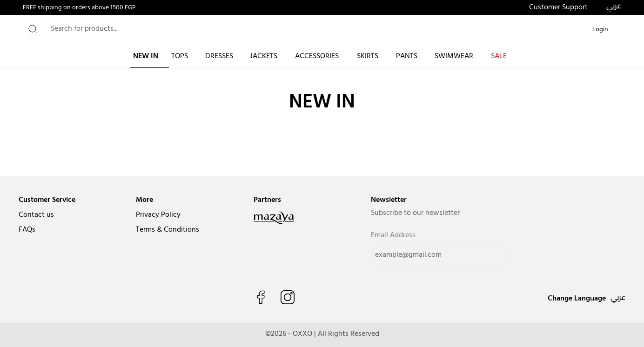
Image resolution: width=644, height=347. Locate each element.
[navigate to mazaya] (294, 218)
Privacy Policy (158, 215)
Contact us (36, 215)
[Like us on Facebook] (261, 297)
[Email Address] (441, 256)
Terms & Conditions (168, 230)
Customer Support (558, 7)
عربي (614, 6)
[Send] (493, 256)
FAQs (27, 230)
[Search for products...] (91, 30)
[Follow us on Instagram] (288, 297)
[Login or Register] (600, 30)
